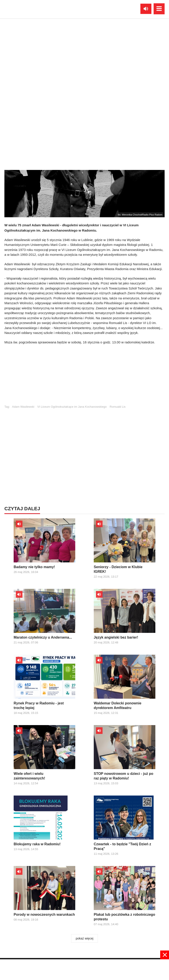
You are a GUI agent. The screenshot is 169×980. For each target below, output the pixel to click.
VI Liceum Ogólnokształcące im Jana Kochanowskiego (72, 407)
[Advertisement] (84, 377)
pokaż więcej (84, 938)
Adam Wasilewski (23, 407)
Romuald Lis (118, 407)
